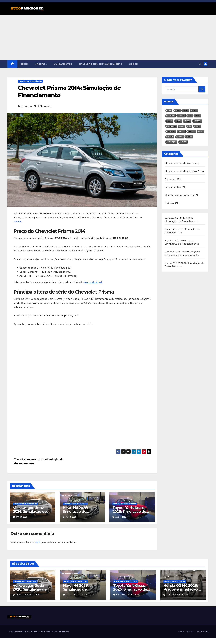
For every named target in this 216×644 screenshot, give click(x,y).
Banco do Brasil (93, 282)
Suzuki (180, 137)
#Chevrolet (44, 106)
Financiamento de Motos (180, 163)
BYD (186, 110)
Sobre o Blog (202, 631)
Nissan (182, 131)
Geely (170, 121)
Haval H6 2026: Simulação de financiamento (76, 511)
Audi (169, 110)
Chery (194, 110)
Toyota (189, 137)
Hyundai (197, 121)
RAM (201, 131)
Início (24, 64)
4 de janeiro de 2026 (178, 595)
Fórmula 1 (171, 179)
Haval (178, 121)
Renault (170, 137)
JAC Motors (172, 126)
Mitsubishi (171, 131)
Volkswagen (172, 142)
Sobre (133, 64)
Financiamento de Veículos (30, 81)
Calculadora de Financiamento (101, 64)
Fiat (190, 116)
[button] (200, 64)
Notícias (170, 203)
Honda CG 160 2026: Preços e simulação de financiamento (183, 589)
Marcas (40, 64)
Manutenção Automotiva (179, 195)
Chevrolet (171, 116)
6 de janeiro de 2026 (128, 595)
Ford (198, 116)
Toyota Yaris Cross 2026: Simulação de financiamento (129, 511)
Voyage (18, 222)
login (38, 542)
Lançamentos (63, 64)
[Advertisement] (108, 38)
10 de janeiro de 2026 (28, 595)
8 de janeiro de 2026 (78, 595)
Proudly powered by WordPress (23, 631)
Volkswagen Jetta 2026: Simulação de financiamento (30, 511)
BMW (177, 110)
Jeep (182, 126)
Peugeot (192, 131)
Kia (190, 126)
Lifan (197, 126)
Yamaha (183, 142)
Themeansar (63, 631)
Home (181, 631)
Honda (187, 121)
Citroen (181, 116)
